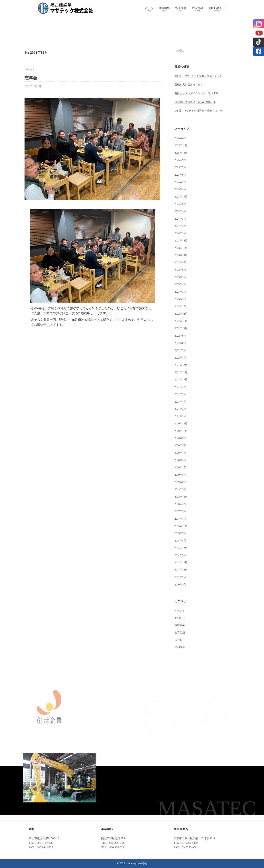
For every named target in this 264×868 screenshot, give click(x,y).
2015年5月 (181, 540)
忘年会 (32, 78)
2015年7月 (181, 533)
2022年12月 (182, 314)
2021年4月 (181, 402)
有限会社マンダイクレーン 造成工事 (198, 93)
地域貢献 (180, 625)
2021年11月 (181, 372)
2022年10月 (182, 328)
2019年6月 (181, 482)
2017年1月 (181, 519)
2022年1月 (181, 358)
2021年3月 (181, 409)
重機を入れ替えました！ (190, 84)
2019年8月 (181, 475)
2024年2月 (181, 226)
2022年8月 (181, 343)
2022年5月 (181, 350)
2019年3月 (181, 489)
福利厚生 (180, 647)
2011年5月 (181, 577)
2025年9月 (181, 160)
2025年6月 (181, 175)
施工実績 (181, 8)
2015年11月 (181, 526)
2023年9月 (181, 262)
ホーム (149, 8)
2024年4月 (181, 211)
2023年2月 (181, 299)
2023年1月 (181, 306)
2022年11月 (181, 321)
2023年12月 (182, 240)
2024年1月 (181, 233)
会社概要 (164, 8)
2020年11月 (181, 431)
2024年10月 (182, 196)
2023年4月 (181, 284)
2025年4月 (181, 189)
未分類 (179, 640)
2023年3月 (181, 292)
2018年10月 (182, 497)
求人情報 (197, 8)
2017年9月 (181, 511)
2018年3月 (181, 504)
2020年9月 (181, 438)
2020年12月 (182, 423)
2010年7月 (181, 584)
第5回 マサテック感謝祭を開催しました (200, 111)
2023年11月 (181, 248)
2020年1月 (181, 467)
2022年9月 (181, 336)
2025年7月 (181, 167)
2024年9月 (181, 204)
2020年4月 (181, 453)
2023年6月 (181, 270)
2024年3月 (181, 219)
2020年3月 (181, 460)
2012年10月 (182, 562)
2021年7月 (181, 387)
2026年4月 (181, 138)
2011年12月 (181, 570)
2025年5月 (181, 182)
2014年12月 (182, 548)
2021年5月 (181, 394)
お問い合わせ (217, 8)
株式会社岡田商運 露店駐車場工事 (197, 102)
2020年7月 (181, 445)
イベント (30, 69)
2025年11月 (181, 145)
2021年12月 (182, 365)
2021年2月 (181, 416)
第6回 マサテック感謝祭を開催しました (200, 76)
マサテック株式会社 (136, 863)
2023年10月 (182, 255)
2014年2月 (181, 555)
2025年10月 (182, 153)
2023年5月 (181, 277)
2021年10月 (182, 379)
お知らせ (180, 618)
